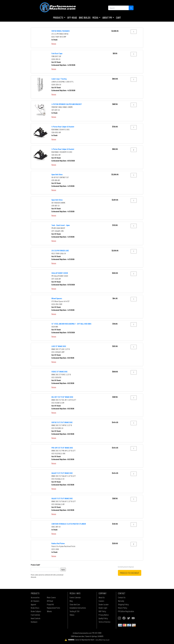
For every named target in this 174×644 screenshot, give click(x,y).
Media (95, 18)
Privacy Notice (104, 615)
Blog (71, 601)
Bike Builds (85, 18)
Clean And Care (75, 604)
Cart (118, 18)
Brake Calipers (36, 611)
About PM (107, 18)
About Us (102, 597)
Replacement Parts (53, 608)
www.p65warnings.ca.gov (103, 640)
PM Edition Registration (126, 611)
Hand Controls (36, 618)
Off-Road (72, 18)
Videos (72, 615)
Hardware (34, 622)
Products (58, 18)
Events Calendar (75, 597)
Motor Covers (51, 597)
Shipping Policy (123, 604)
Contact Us (122, 597)
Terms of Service (104, 622)
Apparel (33, 604)
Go (131, 8)
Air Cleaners (35, 601)
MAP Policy (102, 611)
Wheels (49, 611)
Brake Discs (35, 608)
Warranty (121, 601)
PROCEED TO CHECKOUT (130, 573)
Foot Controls (35, 615)
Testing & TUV (74, 611)
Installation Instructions (78, 608)
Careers (101, 601)
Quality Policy (103, 618)
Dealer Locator (104, 604)
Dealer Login (103, 608)
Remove (54, 44)
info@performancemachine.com (82, 633)
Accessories (35, 597)
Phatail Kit (50, 604)
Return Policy (123, 608)
